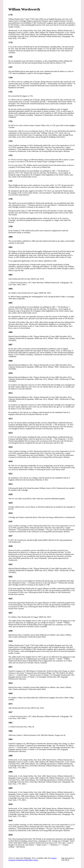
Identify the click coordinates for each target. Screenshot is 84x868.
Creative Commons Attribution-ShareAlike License (32, 859)
